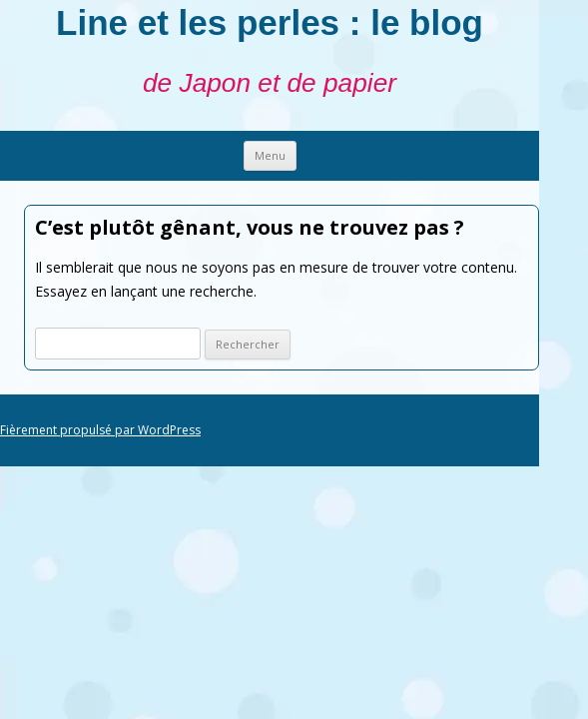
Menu (270, 155)
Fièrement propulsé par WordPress (100, 430)
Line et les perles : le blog (270, 22)
